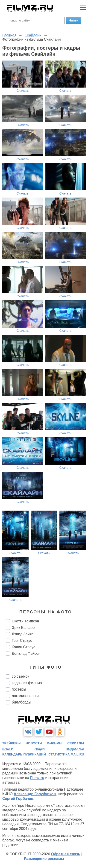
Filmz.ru (37, 778)
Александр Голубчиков (35, 794)
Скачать (23, 91)
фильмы (54, 743)
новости (34, 743)
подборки (75, 749)
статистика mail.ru (66, 754)
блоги (8, 749)
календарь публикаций (24, 754)
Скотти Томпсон (25, 621)
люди (40, 749)
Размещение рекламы (44, 859)
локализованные (26, 696)
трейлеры (12, 743)
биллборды (21, 702)
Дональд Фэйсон (26, 653)
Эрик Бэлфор (23, 628)
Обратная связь (66, 854)
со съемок (20, 676)
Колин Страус (23, 647)
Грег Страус (22, 641)
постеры (19, 689)
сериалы (76, 743)
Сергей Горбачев (18, 799)
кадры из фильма (27, 683)
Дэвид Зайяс (23, 634)
